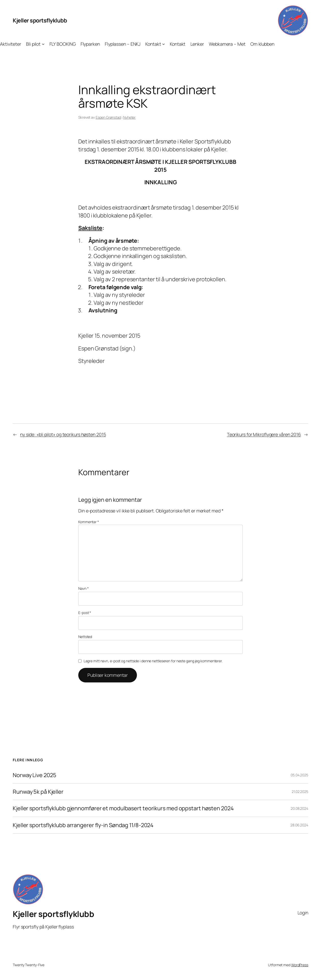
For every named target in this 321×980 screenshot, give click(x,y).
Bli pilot (33, 44)
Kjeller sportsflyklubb (40, 20)
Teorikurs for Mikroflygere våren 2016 (264, 434)
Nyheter (129, 117)
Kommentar (89, 522)
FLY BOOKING (63, 44)
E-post (85, 613)
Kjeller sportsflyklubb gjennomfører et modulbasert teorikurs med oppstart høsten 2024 (123, 808)
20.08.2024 (299, 808)
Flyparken (90, 44)
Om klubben (262, 44)
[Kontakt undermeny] (164, 44)
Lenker (197, 44)
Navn (83, 588)
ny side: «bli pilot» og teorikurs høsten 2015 (63, 434)
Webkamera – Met (227, 44)
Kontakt (153, 44)
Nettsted (85, 637)
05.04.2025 (299, 775)
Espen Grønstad (108, 117)
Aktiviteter (11, 44)
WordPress (300, 965)
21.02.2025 (300, 792)
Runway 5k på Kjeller (38, 792)
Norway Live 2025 (34, 775)
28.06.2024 (299, 825)
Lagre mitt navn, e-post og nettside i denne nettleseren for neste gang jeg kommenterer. (153, 661)
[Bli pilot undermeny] (43, 44)
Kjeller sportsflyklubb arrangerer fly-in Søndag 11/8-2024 (83, 825)
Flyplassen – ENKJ (123, 44)
